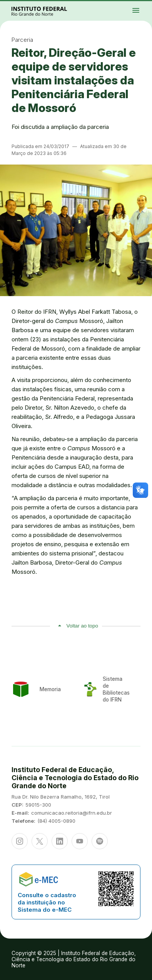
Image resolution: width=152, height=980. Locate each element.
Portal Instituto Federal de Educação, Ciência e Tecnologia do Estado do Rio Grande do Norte (48, 11)
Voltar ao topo (82, 626)
